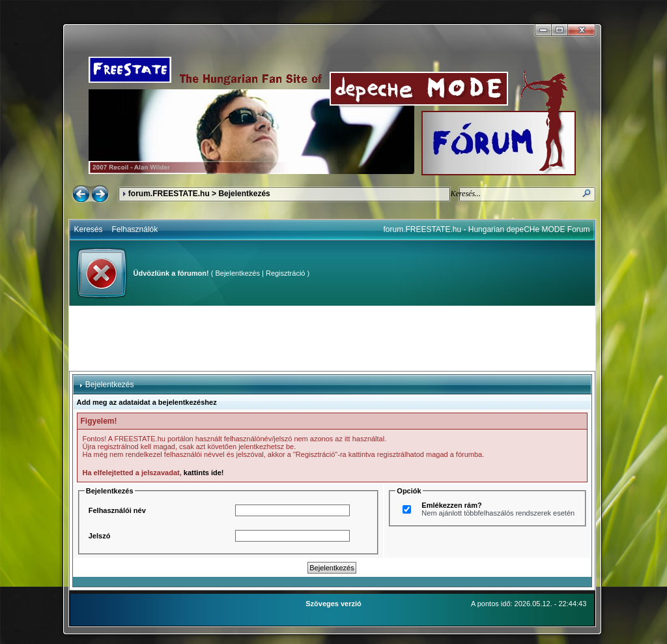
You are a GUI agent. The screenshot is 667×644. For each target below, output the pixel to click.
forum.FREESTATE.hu (169, 194)
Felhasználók (135, 229)
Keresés (89, 229)
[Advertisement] (332, 338)
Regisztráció (286, 273)
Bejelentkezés (237, 273)
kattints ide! (204, 473)
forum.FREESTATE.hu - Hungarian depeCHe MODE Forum (487, 229)
